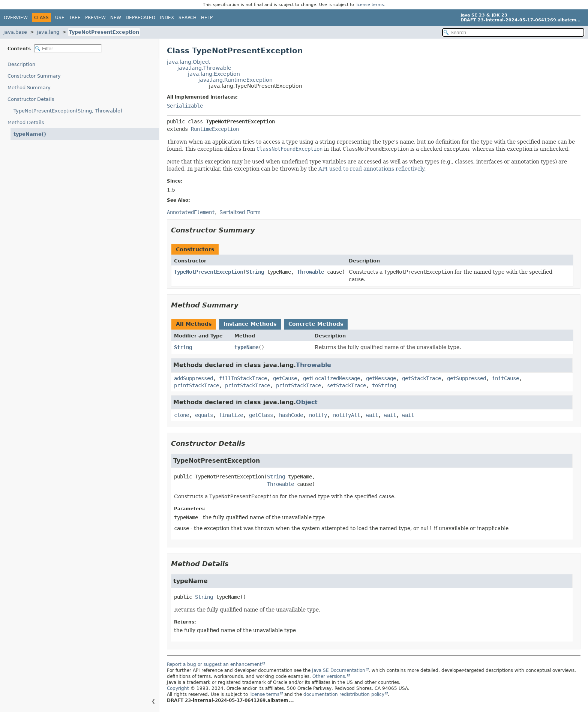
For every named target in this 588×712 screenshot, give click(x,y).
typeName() (30, 134)
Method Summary (29, 88)
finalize (231, 415)
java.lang (48, 32)
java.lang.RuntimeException (235, 80)
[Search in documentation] (513, 32)
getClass (261, 415)
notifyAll (346, 415)
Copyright (178, 688)
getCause (285, 378)
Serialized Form (240, 212)
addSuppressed (193, 378)
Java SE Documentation (339, 670)
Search (187, 18)
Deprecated (140, 18)
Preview (95, 18)
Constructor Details (31, 99)
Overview (16, 18)
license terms (370, 5)
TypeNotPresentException (104, 32)
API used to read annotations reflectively (371, 169)
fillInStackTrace (243, 378)
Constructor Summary (34, 76)
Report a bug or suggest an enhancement (214, 664)
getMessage (381, 378)
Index (167, 18)
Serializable (185, 106)
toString (384, 385)
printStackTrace (196, 385)
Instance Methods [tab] (250, 324)
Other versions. (329, 676)
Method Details (26, 122)
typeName (246, 347)
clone (181, 415)
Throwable (310, 272)
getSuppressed (466, 378)
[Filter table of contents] (68, 49)
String (255, 272)
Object (307, 402)
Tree (75, 18)
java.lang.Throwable (204, 68)
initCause (505, 378)
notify (318, 415)
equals (204, 415)
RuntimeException (215, 129)
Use (60, 18)
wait (372, 415)
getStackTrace (421, 378)
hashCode (291, 415)
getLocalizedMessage (331, 378)
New (116, 18)
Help (207, 18)
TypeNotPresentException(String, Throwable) (68, 111)
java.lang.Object (188, 62)
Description (21, 64)
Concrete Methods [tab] (316, 324)
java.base (15, 32)
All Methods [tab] (194, 324)
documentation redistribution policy (344, 694)
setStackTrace (346, 385)
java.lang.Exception (214, 74)
